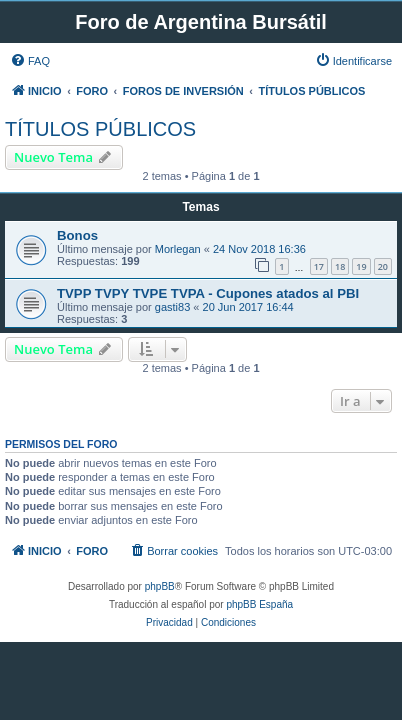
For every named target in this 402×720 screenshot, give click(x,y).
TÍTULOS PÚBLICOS (100, 129)
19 (361, 266)
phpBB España (259, 604)
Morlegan (178, 249)
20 (383, 266)
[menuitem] (30, 61)
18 (340, 266)
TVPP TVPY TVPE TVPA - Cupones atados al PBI (208, 293)
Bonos (77, 235)
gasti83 (172, 307)
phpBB (160, 586)
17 (319, 266)
